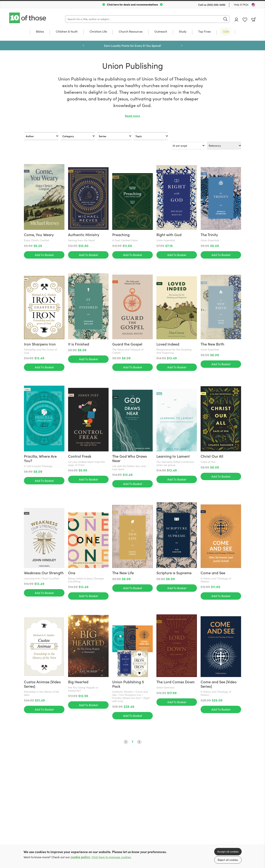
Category (68, 136)
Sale (226, 32)
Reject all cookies (228, 860)
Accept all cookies (228, 852)
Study (183, 32)
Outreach (161, 32)
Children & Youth (67, 32)
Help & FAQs (241, 5)
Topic (139, 136)
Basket (254, 20)
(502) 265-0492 (216, 5)
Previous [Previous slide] (83, 45)
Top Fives (204, 32)
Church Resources (131, 32)
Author (30, 136)
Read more (132, 116)
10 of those (28, 18)
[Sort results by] (224, 146)
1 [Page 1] (132, 416)
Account (236, 20)
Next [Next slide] (182, 45)
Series (103, 136)
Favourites (245, 20)
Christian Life (98, 32)
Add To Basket (44, 189)
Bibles (40, 32)
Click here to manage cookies (111, 857)
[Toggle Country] (253, 5)
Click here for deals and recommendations (132, 4)
